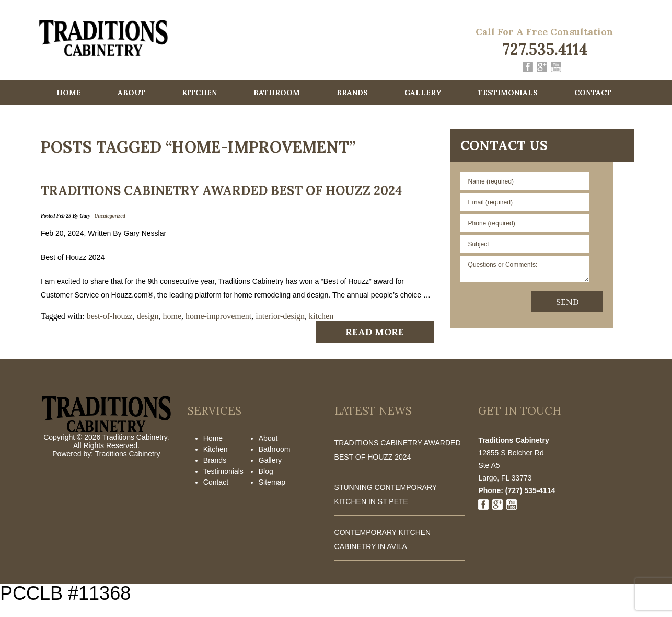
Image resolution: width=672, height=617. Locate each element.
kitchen (321, 316)
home (172, 316)
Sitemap (272, 482)
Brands (352, 93)
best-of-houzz (110, 316)
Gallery (423, 93)
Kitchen (199, 93)
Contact (593, 93)
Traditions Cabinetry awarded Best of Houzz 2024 (221, 191)
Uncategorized (109, 216)
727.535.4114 (545, 49)
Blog (266, 471)
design (148, 316)
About (131, 93)
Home (69, 93)
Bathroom (277, 93)
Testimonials (508, 93)
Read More (375, 332)
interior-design (280, 316)
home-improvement (218, 316)
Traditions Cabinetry (128, 454)
